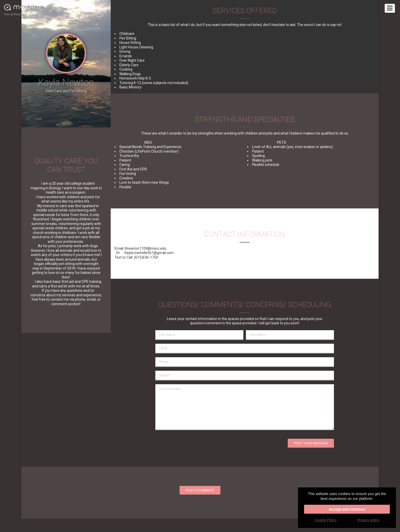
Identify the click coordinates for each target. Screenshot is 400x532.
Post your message (311, 443)
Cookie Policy (325, 520)
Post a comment (200, 490)
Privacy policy (368, 520)
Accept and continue (347, 509)
